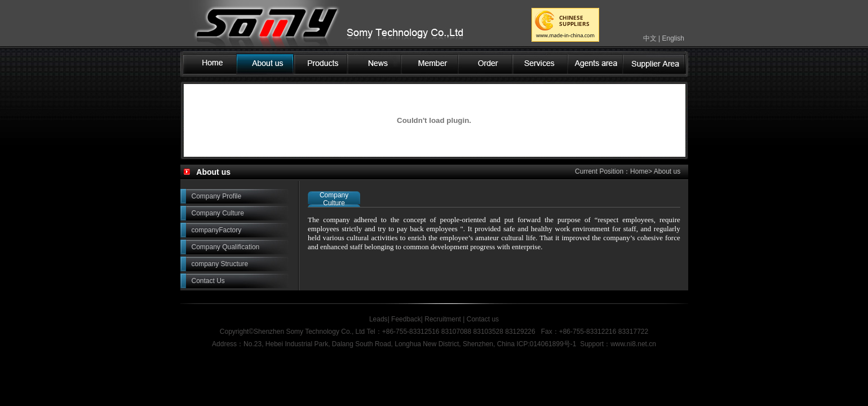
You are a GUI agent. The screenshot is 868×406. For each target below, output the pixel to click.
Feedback (406, 319)
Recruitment (443, 319)
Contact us (482, 319)
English (673, 38)
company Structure (220, 264)
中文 (650, 38)
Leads (378, 319)
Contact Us (208, 281)
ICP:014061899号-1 (546, 344)
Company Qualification (226, 247)
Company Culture (218, 213)
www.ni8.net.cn (633, 344)
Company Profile (217, 196)
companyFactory (217, 230)
